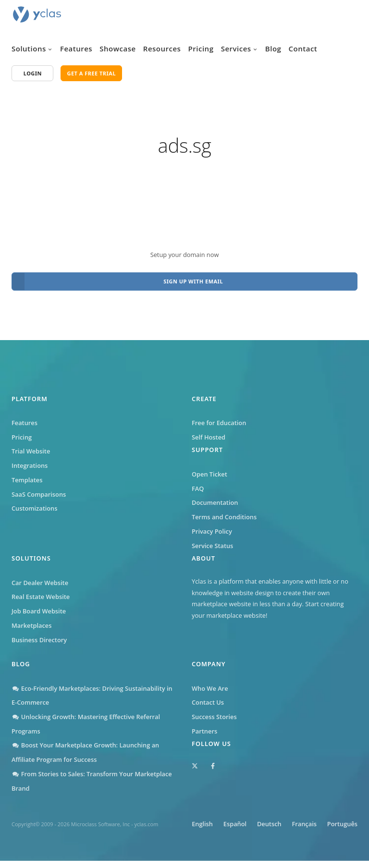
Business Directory (39, 636)
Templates (27, 476)
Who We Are (210, 685)
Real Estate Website (41, 593)
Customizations (34, 504)
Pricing (201, 49)
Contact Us (208, 698)
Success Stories (214, 713)
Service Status (212, 542)
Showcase (117, 49)
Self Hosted (209, 433)
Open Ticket (209, 470)
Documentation (215, 499)
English (224, 820)
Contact (303, 49)
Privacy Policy (212, 527)
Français (334, 820)
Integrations (30, 462)
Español (259, 820)
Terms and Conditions (224, 513)
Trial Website (31, 448)
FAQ (198, 485)
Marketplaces (31, 622)
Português (342, 831)
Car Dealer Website (40, 579)
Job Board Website (39, 607)
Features (76, 49)
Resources (162, 49)
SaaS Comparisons (39, 490)
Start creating (324, 600)
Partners (204, 727)
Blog (273, 49)
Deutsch (296, 820)
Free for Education (219, 419)
